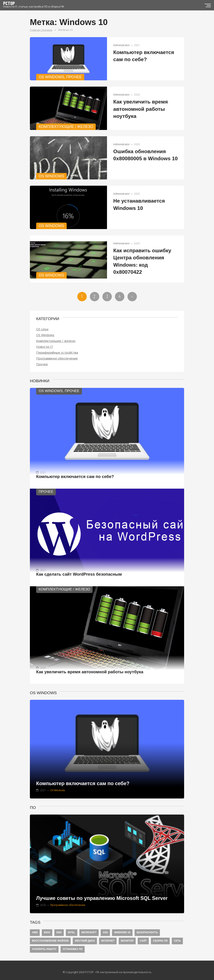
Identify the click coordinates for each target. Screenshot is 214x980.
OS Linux (42, 325)
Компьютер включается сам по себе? (75, 473)
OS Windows (45, 331)
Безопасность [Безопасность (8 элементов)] (147, 929)
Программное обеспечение (57, 354)
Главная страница (41, 30)
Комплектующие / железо (56, 337)
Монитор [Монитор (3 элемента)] (127, 937)
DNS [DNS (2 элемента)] (59, 929)
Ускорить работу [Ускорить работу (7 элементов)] (44, 945)
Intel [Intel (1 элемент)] (72, 929)
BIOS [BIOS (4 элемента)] (47, 929)
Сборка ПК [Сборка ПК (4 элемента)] (160, 937)
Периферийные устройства (57, 348)
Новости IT (45, 343)
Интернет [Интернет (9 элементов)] (108, 937)
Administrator (122, 45)
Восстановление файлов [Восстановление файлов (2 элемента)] (50, 937)
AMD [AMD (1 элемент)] (35, 929)
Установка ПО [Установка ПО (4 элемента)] (73, 945)
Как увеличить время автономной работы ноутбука (140, 109)
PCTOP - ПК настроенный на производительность (118, 968)
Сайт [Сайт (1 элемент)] (143, 937)
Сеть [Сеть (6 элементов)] (177, 937)
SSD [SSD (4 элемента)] (105, 929)
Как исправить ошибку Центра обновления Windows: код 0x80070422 (145, 258)
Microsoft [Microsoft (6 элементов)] (89, 929)
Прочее (42, 360)
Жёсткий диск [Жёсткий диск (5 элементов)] (85, 937)
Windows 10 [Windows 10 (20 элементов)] (122, 929)
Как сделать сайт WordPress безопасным (79, 570)
